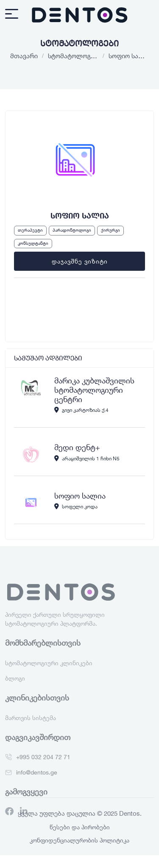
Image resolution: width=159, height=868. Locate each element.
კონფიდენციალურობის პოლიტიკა (79, 840)
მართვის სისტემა (31, 725)
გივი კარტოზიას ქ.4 (81, 410)
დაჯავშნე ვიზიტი (80, 261)
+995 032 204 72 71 (43, 764)
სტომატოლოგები (75, 56)
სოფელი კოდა (76, 506)
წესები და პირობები (80, 827)
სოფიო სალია (80, 496)
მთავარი (24, 56)
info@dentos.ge (37, 779)
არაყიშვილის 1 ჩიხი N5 (87, 458)
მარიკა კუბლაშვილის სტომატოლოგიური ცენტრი (94, 390)
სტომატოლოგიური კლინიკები (49, 670)
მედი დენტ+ (77, 447)
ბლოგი (15, 685)
